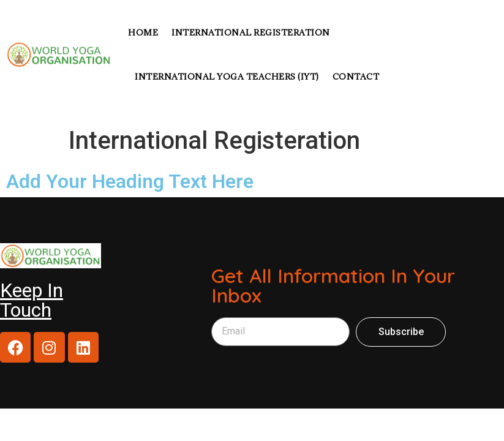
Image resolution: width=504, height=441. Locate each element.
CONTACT (356, 77)
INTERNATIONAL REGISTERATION (251, 32)
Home (143, 32)
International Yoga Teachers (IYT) (227, 77)
